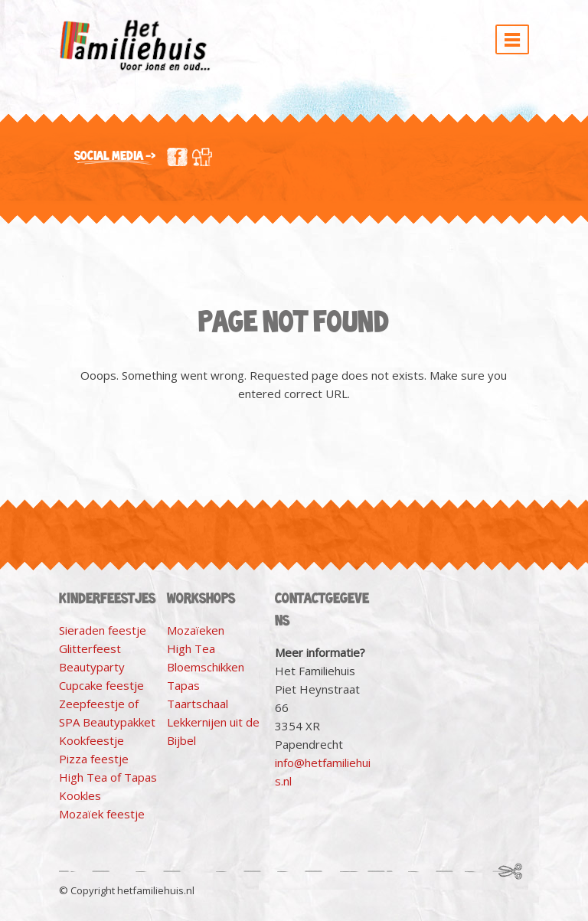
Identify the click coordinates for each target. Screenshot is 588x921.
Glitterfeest (90, 648)
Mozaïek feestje (102, 814)
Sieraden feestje (103, 630)
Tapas (183, 685)
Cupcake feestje (101, 685)
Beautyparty (92, 667)
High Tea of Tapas (108, 777)
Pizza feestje (94, 759)
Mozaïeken (196, 630)
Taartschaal (198, 704)
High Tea (191, 648)
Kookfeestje (91, 740)
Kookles (80, 795)
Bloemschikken (206, 667)
